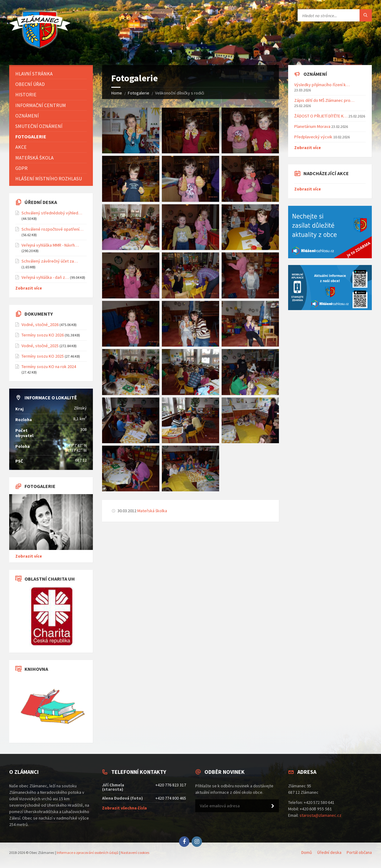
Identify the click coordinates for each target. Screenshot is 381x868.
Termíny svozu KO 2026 (43, 335)
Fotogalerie (139, 93)
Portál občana (359, 852)
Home (117, 93)
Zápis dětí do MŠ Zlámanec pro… (324, 100)
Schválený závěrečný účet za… (50, 261)
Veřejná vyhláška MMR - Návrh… (50, 245)
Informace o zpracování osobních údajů (88, 853)
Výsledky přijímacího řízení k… (322, 85)
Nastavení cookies (135, 853)
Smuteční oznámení (39, 126)
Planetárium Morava (312, 126)
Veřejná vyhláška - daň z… (45, 277)
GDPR (21, 168)
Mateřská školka (152, 511)
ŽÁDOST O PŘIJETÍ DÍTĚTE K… (321, 116)
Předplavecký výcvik (313, 137)
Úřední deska (329, 852)
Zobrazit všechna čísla (124, 808)
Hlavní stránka (34, 74)
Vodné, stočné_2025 (40, 346)
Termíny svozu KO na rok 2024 (49, 367)
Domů (307, 852)
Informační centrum (41, 105)
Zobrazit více (29, 288)
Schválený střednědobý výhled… (52, 213)
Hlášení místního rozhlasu (49, 179)
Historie (26, 94)
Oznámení (27, 116)
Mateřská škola (34, 158)
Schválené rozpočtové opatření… (52, 229)
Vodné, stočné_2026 (40, 325)
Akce (21, 147)
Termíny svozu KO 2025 (43, 356)
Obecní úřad (30, 84)
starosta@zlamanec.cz (320, 815)
